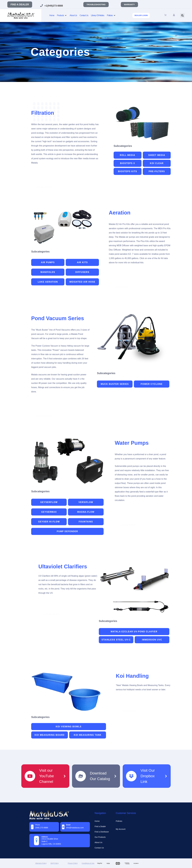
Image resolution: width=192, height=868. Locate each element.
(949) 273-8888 (42, 828)
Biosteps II (128, 163)
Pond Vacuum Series (58, 318)
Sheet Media (157, 155)
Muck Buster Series (115, 384)
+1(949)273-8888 (54, 6)
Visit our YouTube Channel (47, 776)
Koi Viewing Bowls (69, 727)
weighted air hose (82, 282)
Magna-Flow (86, 512)
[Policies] (111, 15)
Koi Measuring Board (50, 735)
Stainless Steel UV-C (116, 640)
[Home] (52, 15)
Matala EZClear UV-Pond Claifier (134, 632)
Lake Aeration (48, 282)
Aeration (120, 213)
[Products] (62, 15)
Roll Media (128, 155)
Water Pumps (132, 443)
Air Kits (82, 262)
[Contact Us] (84, 15)
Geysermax (49, 512)
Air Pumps (48, 262)
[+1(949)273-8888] (41, 6)
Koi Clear (157, 163)
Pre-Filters (157, 171)
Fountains (86, 522)
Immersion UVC (152, 640)
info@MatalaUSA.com (75, 828)
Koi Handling (132, 676)
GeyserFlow (49, 502)
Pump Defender (67, 531)
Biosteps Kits (128, 171)
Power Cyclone (152, 384)
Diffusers (82, 272)
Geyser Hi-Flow (49, 522)
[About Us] (73, 15)
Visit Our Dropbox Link (148, 776)
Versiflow (86, 502)
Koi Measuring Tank (88, 735)
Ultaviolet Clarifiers (63, 566)
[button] (182, 15)
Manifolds (48, 272)
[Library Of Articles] (98, 15)
